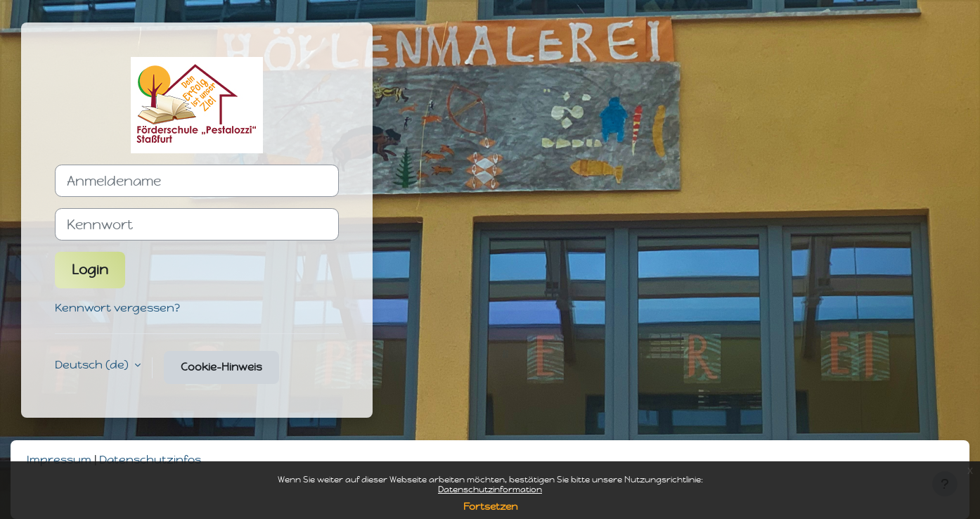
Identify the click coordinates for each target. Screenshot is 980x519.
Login (90, 270)
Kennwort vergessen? (117, 308)
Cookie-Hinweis (221, 367)
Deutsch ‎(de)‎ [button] (93, 365)
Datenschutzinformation (490, 489)
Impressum (59, 460)
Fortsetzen (490, 507)
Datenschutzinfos (150, 460)
